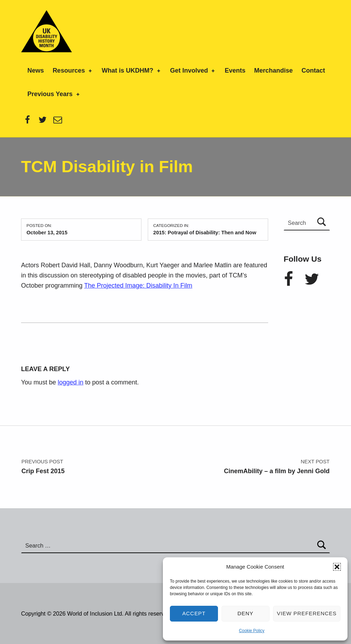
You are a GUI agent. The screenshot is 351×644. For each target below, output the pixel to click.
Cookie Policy (252, 631)
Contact (313, 71)
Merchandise (273, 71)
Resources (73, 71)
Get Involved (193, 71)
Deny (246, 613)
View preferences (307, 613)
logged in (70, 382)
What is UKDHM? (132, 71)
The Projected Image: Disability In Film (138, 286)
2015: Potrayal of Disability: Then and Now (205, 233)
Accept (194, 613)
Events (235, 71)
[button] (337, 567)
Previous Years (54, 94)
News (36, 71)
